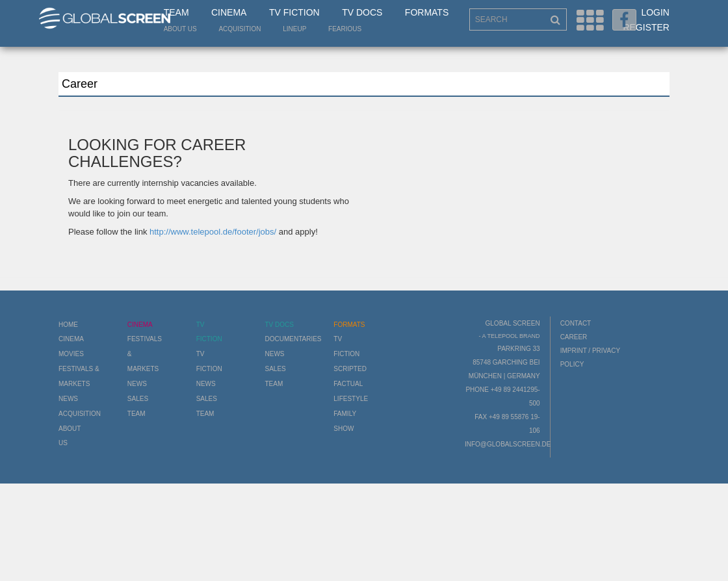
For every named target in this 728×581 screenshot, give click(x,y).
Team (176, 12)
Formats (427, 12)
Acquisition (240, 29)
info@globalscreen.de (508, 444)
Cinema (229, 12)
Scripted (350, 369)
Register (646, 27)
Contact (576, 323)
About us (180, 29)
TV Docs (362, 12)
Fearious (345, 29)
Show (344, 429)
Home (68, 325)
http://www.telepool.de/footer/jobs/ (213, 232)
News (68, 399)
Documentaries (293, 339)
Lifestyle (351, 399)
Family (345, 414)
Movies (71, 354)
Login (655, 12)
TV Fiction (294, 12)
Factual (348, 384)
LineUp (294, 29)
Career (574, 337)
